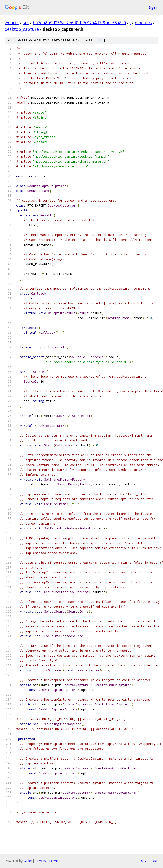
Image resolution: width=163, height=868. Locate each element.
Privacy (41, 861)
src (26, 23)
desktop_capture (22, 29)
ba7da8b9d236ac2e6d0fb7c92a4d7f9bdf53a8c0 (79, 23)
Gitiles (28, 861)
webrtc (12, 23)
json (155, 861)
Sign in (153, 7)
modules (143, 23)
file (100, 40)
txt (143, 861)
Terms (54, 861)
